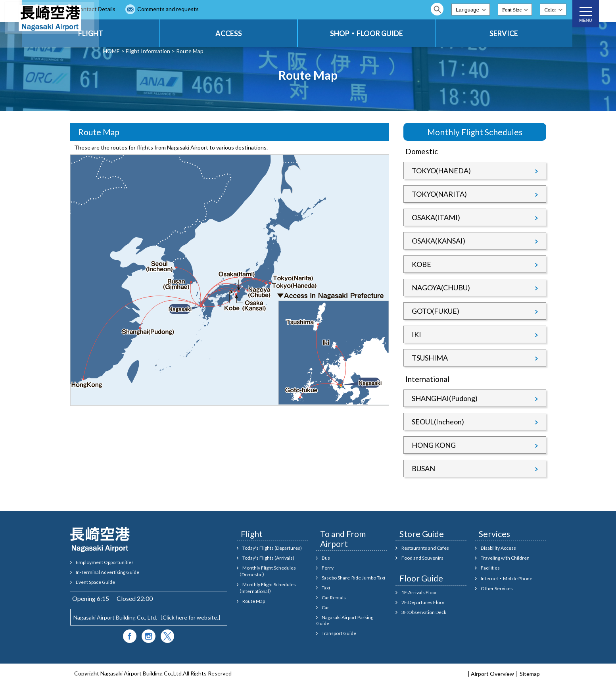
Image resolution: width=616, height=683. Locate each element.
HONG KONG (434, 445)
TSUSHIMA (430, 358)
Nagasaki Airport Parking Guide (345, 620)
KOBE (421, 264)
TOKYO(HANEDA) (441, 171)
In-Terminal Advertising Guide (107, 572)
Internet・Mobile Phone (507, 578)
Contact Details (173, 9)
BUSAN (423, 468)
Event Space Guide (95, 582)
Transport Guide (339, 633)
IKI (416, 334)
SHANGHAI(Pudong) (445, 398)
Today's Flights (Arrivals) (268, 558)
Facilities (490, 568)
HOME (111, 51)
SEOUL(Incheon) (438, 422)
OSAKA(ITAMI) (436, 217)
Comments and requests (245, 9)
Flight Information (148, 51)
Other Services (497, 588)
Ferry (328, 568)
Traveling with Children (505, 558)
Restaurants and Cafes (425, 548)
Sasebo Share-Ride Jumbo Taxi (353, 578)
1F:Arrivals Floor (419, 592)
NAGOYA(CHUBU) (441, 288)
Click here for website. (190, 617)
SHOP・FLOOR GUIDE (395, 33)
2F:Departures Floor (423, 602)
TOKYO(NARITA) (439, 194)
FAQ (127, 9)
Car (325, 607)
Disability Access (498, 548)
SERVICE (514, 33)
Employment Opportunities (105, 562)
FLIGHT (158, 33)
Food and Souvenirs (422, 558)
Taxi (326, 588)
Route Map (254, 601)
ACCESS (277, 33)
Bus (326, 558)
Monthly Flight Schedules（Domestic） (267, 571)
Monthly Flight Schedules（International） (267, 588)
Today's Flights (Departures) (272, 548)
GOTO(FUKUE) (436, 311)
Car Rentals (334, 598)
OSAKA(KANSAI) (438, 241)
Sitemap (530, 674)
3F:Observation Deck (424, 612)
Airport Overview (492, 674)
